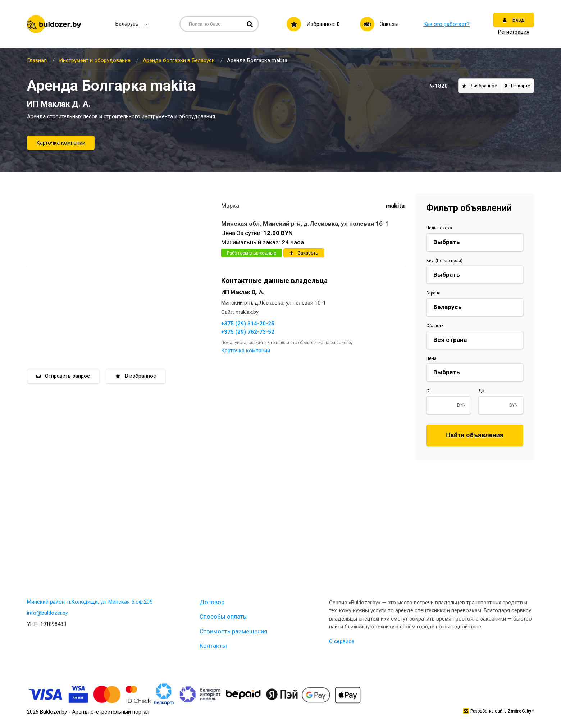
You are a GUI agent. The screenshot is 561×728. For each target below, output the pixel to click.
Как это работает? (446, 24)
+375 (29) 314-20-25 (248, 324)
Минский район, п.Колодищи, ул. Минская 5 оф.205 (90, 602)
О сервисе (342, 641)
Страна (433, 293)
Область (435, 326)
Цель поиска (439, 228)
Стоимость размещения (233, 631)
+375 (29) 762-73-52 (248, 332)
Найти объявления (475, 435)
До (481, 391)
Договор (212, 602)
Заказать (304, 253)
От (429, 391)
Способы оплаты (224, 617)
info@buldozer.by (47, 613)
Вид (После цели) (444, 261)
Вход (514, 20)
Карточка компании (61, 143)
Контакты (213, 646)
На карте (517, 86)
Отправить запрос (63, 376)
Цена (431, 358)
